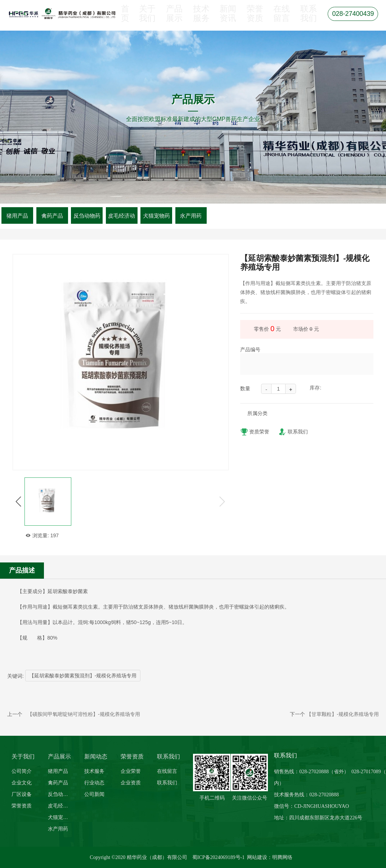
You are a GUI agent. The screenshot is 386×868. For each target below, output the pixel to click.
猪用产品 (17, 216)
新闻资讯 (226, 19)
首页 (125, 19)
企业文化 (22, 783)
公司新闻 (94, 794)
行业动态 (94, 783)
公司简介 (22, 771)
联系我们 (307, 19)
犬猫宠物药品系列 (60, 817)
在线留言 (280, 19)
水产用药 (191, 216)
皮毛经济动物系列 (60, 806)
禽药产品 (52, 216)
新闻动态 (96, 756)
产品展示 (173, 19)
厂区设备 (22, 794)
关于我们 (146, 19)
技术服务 (200, 19)
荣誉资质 (253, 19)
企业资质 (131, 783)
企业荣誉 (131, 771)
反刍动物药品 (60, 794)
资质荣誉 (255, 433)
